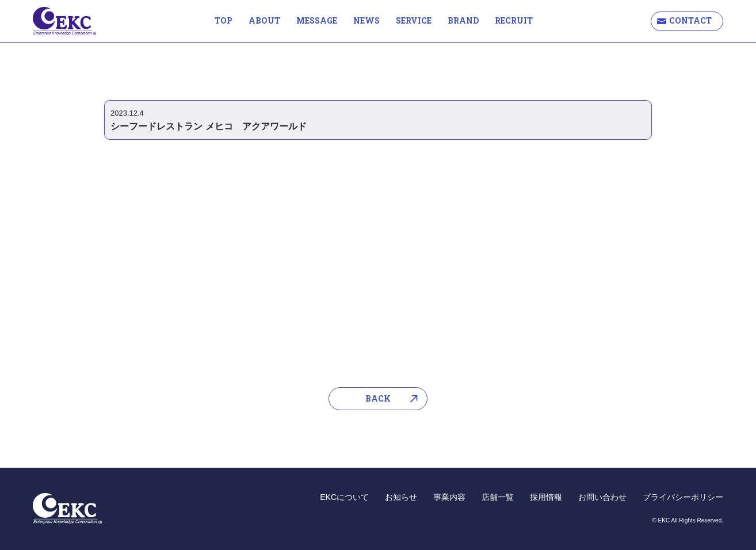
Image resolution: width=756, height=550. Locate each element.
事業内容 (449, 497)
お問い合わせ (602, 497)
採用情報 (546, 497)
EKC (64, 21)
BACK (378, 398)
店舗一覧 (498, 497)
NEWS (366, 20)
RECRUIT (514, 20)
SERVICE (414, 20)
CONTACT (690, 20)
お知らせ (401, 497)
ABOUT (264, 20)
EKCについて (344, 497)
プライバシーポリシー (683, 497)
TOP (224, 20)
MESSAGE (317, 20)
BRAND (463, 20)
